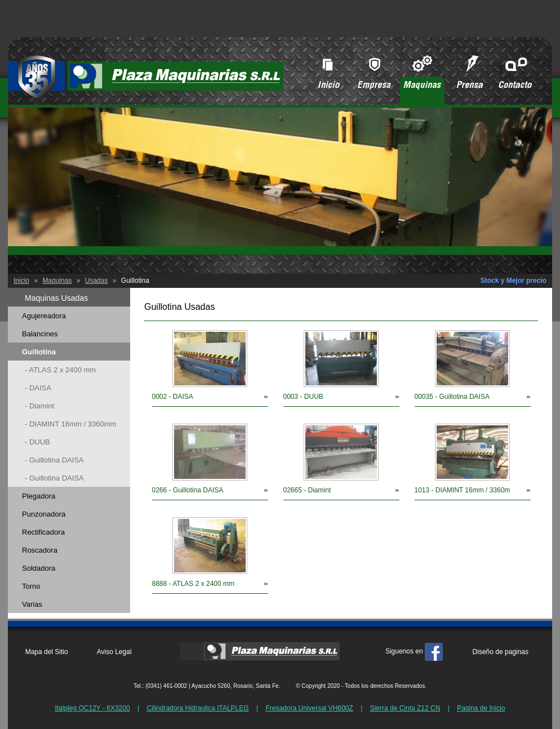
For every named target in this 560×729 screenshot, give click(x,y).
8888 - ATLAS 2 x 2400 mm (194, 584)
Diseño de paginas (501, 652)
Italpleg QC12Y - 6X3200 (92, 708)
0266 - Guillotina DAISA (188, 490)
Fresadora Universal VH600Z (309, 708)
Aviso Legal (114, 652)
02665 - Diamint (307, 490)
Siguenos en (414, 651)
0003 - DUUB (303, 397)
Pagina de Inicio (481, 708)
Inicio (21, 281)
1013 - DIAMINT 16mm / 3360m (463, 490)
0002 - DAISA (173, 397)
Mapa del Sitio (47, 652)
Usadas (97, 281)
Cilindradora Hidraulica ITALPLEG (197, 708)
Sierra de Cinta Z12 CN (405, 708)
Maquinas (57, 281)
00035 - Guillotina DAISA (452, 397)
